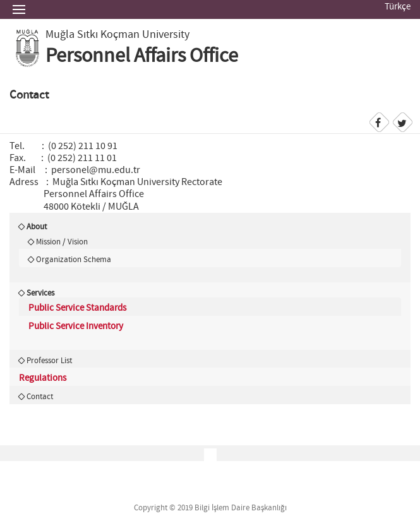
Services (40, 293)
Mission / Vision (62, 242)
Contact (40, 397)
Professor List (49, 361)
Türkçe (398, 7)
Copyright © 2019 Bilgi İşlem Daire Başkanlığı (210, 508)
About (37, 227)
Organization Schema (74, 260)
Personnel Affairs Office (142, 56)
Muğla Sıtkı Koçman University (117, 35)
